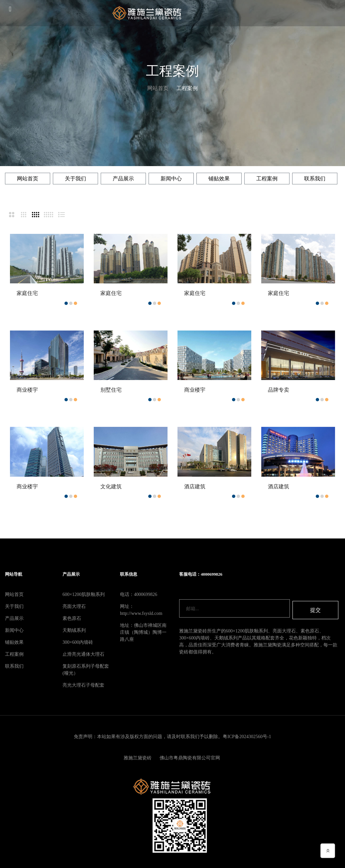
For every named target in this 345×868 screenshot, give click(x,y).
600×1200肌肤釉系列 (84, 594)
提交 (315, 608)
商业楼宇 (27, 390)
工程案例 (187, 88)
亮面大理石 (74, 606)
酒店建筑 (195, 486)
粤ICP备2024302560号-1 (247, 737)
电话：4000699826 (139, 594)
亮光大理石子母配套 (83, 685)
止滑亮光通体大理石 (83, 654)
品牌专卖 (279, 390)
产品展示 (123, 179)
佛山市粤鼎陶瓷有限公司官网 (191, 758)
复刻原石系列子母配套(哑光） (86, 670)
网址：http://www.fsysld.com (141, 610)
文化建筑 (111, 486)
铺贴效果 (219, 179)
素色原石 (72, 618)
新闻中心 (171, 179)
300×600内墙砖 (78, 642)
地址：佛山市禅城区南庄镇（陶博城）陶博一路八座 (143, 632)
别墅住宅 (111, 390)
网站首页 (158, 88)
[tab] (11, 215)
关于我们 (75, 179)
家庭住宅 (27, 293)
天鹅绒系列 (74, 630)
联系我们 (315, 179)
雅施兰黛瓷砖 (138, 758)
